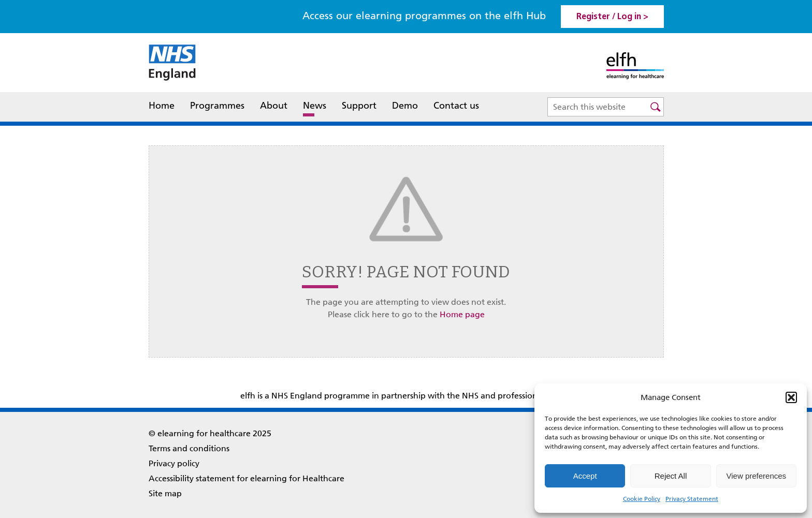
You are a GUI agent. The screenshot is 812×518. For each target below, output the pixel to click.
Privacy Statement (692, 499)
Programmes (217, 106)
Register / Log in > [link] (612, 17)
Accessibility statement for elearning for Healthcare (247, 478)
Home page (462, 314)
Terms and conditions (189, 448)
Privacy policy (174, 463)
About (274, 107)
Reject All (671, 476)
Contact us (456, 106)
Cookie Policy (642, 499)
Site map (165, 493)
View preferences (757, 476)
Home (162, 106)
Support (359, 106)
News (315, 106)
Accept (585, 476)
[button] (791, 397)
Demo (405, 106)
